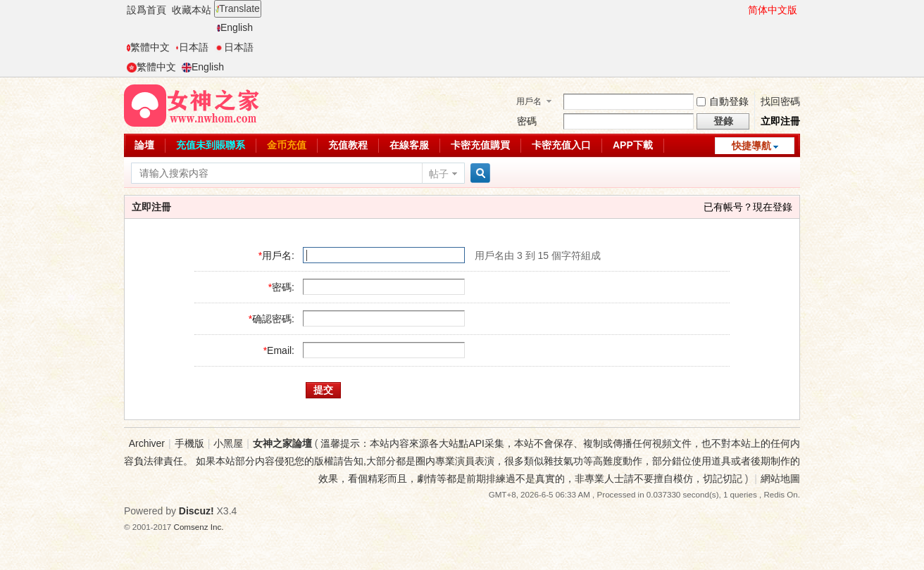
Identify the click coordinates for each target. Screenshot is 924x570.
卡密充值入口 (561, 145)
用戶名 (529, 101)
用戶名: (278, 255)
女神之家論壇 (282, 443)
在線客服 (409, 145)
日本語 (192, 47)
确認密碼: (273, 319)
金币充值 (287, 145)
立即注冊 (780, 121)
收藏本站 (192, 10)
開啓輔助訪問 (742, 10)
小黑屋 (228, 443)
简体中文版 (773, 10)
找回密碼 (780, 101)
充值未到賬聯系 (211, 145)
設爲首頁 (146, 10)
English (235, 27)
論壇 (144, 145)
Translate (238, 8)
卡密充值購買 (480, 145)
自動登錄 (723, 101)
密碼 (527, 121)
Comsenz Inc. (199, 527)
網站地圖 (780, 479)
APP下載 (633, 145)
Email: (281, 350)
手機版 (189, 443)
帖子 (439, 174)
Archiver (147, 443)
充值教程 (348, 145)
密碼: (283, 287)
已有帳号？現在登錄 (748, 207)
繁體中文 (148, 47)
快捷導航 (751, 146)
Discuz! (196, 511)
